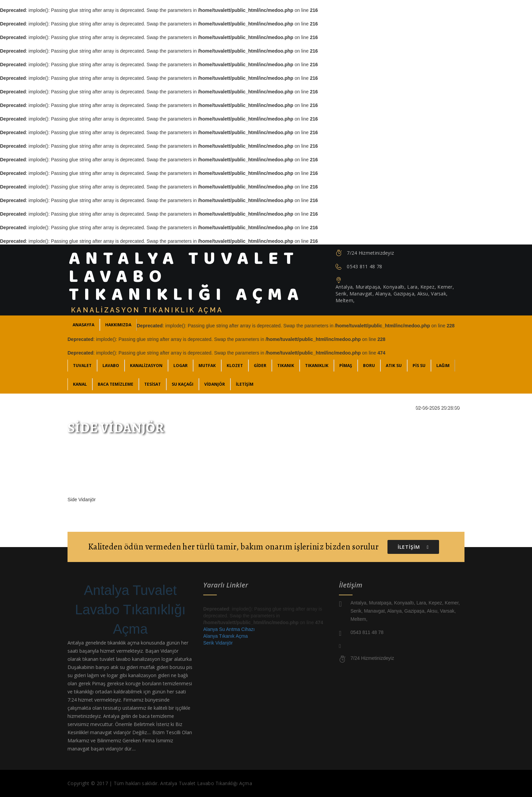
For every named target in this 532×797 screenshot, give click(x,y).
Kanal (80, 384)
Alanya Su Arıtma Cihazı (229, 629)
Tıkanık (286, 366)
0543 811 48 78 (364, 266)
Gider (260, 366)
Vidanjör (215, 384)
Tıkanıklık (317, 366)
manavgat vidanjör (110, 732)
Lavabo (111, 366)
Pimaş (346, 366)
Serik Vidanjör (218, 643)
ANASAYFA (83, 325)
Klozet (235, 366)
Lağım (443, 366)
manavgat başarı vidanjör (95, 749)
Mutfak (207, 366)
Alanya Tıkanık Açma (225, 636)
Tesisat (153, 384)
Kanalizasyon (146, 366)
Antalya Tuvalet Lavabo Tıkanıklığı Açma (130, 610)
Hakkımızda (118, 325)
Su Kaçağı (183, 384)
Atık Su (394, 366)
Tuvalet (82, 366)
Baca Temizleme (116, 384)
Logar (180, 366)
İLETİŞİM (245, 384)
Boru (369, 366)
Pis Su (419, 366)
